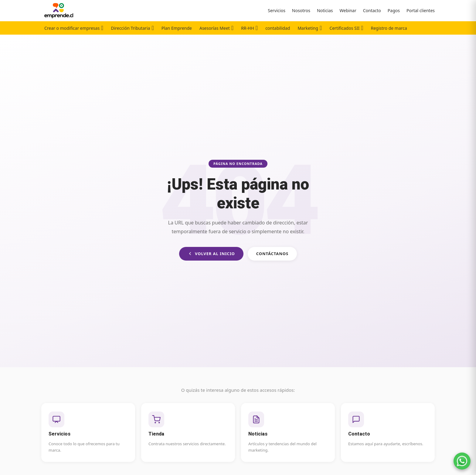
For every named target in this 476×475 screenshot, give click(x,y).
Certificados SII (344, 28)
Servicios (277, 10)
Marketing (308, 28)
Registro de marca (389, 28)
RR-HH (248, 28)
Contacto (372, 10)
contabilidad (278, 28)
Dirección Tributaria (130, 28)
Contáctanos (272, 254)
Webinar (348, 10)
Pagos (394, 10)
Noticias (325, 10)
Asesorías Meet (215, 28)
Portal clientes (421, 10)
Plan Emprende (177, 28)
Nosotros (301, 10)
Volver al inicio (211, 254)
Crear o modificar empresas (72, 28)
